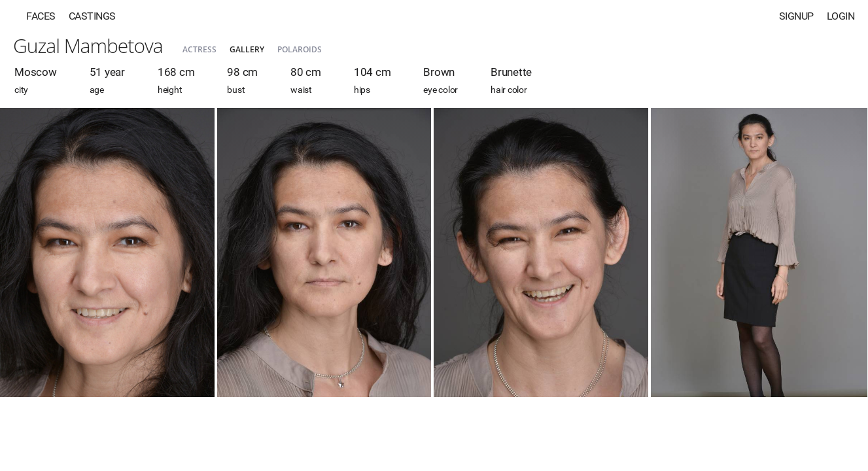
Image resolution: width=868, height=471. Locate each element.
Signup (796, 16)
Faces (41, 16)
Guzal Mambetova (88, 45)
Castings (92, 16)
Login (841, 16)
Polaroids (300, 49)
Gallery (247, 49)
